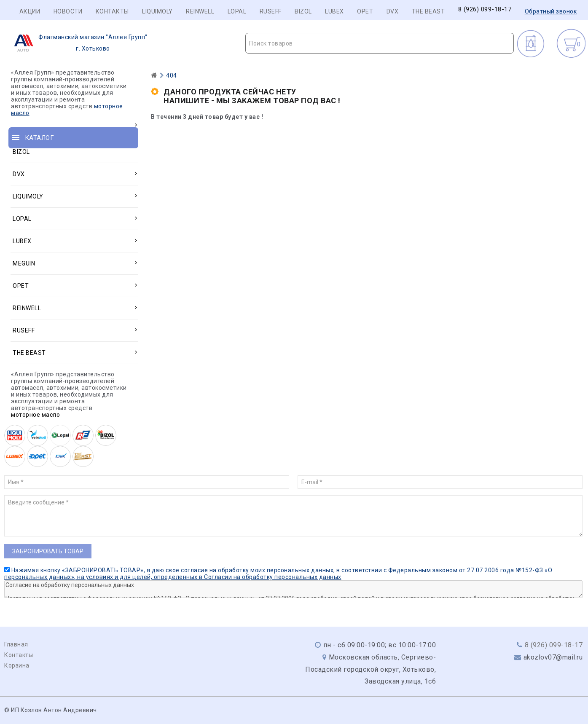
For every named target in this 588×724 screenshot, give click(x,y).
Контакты (112, 11)
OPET (365, 11)
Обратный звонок (551, 11)
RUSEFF (271, 11)
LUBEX (334, 11)
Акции (30, 11)
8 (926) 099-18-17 (485, 9)
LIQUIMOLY (157, 11)
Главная (16, 644)
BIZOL (303, 11)
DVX (393, 11)
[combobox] (380, 43)
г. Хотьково (78, 43)
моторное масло (35, 415)
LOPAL (237, 11)
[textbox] (380, 43)
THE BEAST (428, 11)
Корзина (17, 665)
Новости (68, 11)
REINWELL (200, 11)
